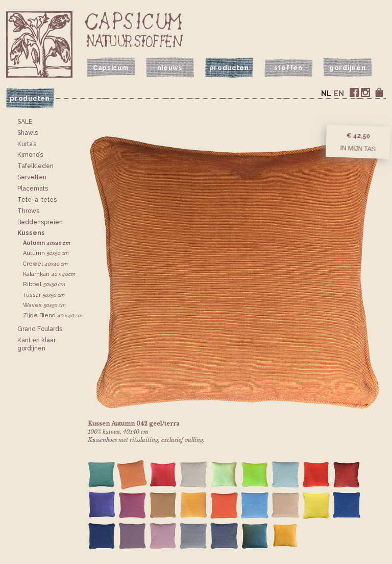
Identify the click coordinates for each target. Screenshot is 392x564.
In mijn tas (358, 149)
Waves (44, 305)
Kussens (31, 233)
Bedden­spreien (40, 222)
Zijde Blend (53, 315)
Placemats (33, 189)
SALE (25, 122)
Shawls (28, 133)
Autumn (46, 243)
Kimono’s (30, 155)
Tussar (44, 295)
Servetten (32, 177)
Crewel (45, 264)
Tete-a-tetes (37, 200)
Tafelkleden (35, 166)
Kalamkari (49, 274)
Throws (28, 211)
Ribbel (44, 284)
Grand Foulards (40, 329)
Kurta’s (27, 144)
